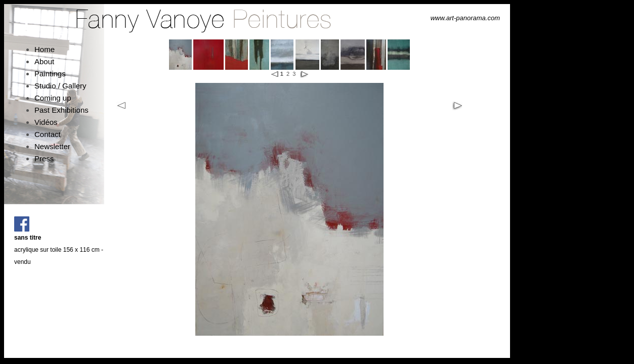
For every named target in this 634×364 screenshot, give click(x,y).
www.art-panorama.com (465, 18)
